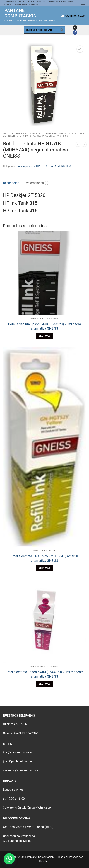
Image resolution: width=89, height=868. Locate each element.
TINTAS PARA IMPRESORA (28, 133)
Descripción (11, 183)
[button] (9, 859)
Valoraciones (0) (37, 183)
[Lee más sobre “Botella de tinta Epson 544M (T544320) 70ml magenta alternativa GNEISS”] (44, 684)
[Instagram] (75, 28)
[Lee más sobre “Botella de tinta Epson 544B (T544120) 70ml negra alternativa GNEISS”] (44, 336)
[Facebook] (75, 32)
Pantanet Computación (20, 13)
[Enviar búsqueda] (62, 30)
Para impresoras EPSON (44, 319)
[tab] (11, 183)
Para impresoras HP (58, 133)
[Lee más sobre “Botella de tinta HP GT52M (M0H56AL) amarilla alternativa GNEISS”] (44, 568)
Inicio (6, 133)
